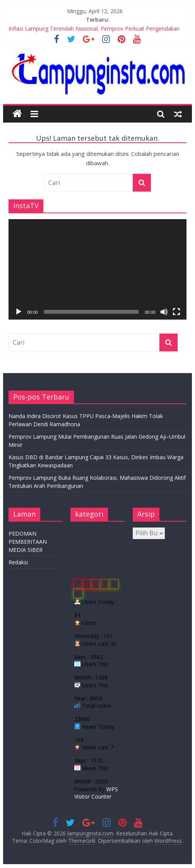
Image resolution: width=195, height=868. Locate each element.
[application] (97, 269)
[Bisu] (164, 312)
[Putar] (19, 312)
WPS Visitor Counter (96, 793)
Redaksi (18, 562)
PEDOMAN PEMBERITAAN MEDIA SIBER (28, 542)
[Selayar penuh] (176, 312)
